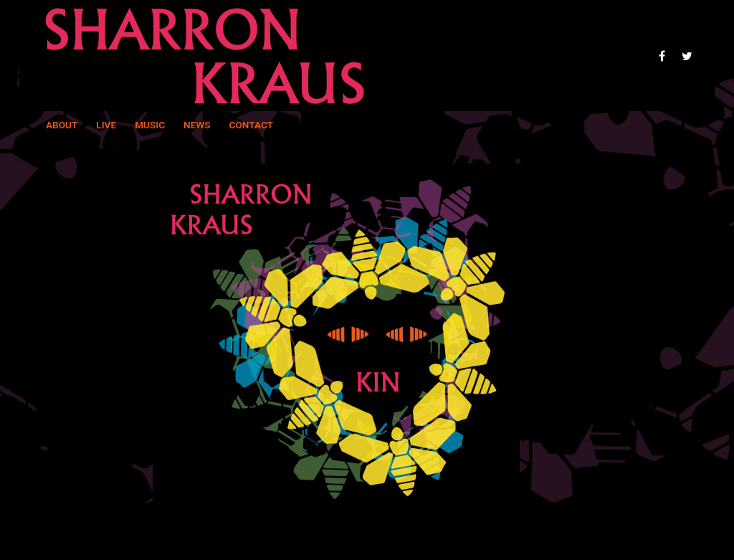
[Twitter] (687, 56)
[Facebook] (662, 56)
